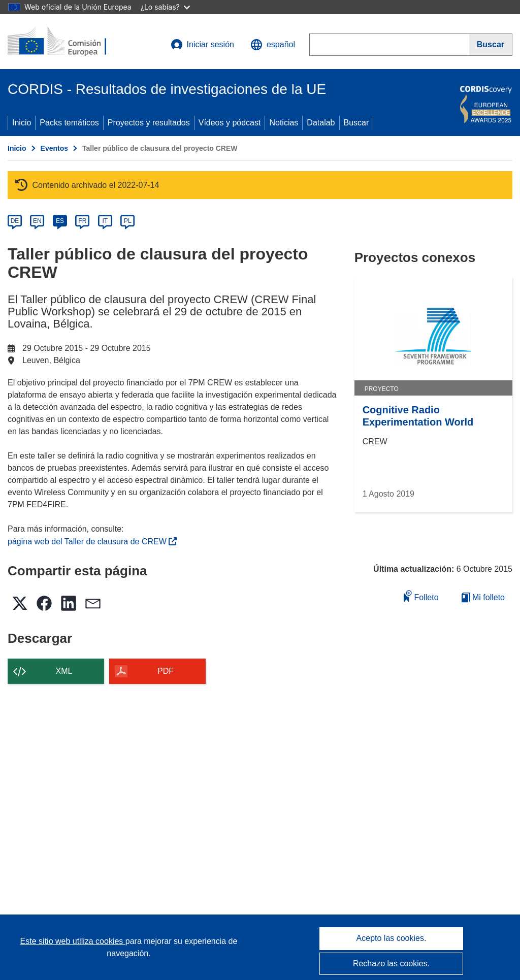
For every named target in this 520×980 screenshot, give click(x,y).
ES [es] (60, 221)
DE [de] (15, 221)
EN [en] (37, 221)
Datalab (321, 123)
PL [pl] (128, 221)
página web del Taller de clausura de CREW (92, 542)
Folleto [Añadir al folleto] (421, 596)
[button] (273, 45)
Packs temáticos (69, 123)
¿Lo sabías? (165, 7)
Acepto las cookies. (392, 938)
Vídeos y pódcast (230, 123)
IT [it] (105, 221)
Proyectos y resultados (149, 123)
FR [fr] (82, 221)
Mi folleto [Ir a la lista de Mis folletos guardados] (483, 597)
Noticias (284, 123)
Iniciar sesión (202, 45)
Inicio (22, 123)
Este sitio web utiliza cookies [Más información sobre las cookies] (73, 941)
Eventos (54, 148)
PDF (166, 671)
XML (64, 671)
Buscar (356, 123)
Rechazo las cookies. (391, 963)
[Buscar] (491, 45)
